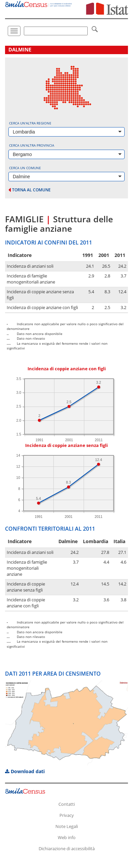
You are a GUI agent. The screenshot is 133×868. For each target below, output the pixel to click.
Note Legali (67, 826)
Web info (67, 837)
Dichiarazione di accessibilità (67, 848)
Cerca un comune (25, 168)
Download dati (25, 771)
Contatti (67, 804)
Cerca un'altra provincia (32, 145)
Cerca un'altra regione (30, 123)
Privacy (67, 815)
